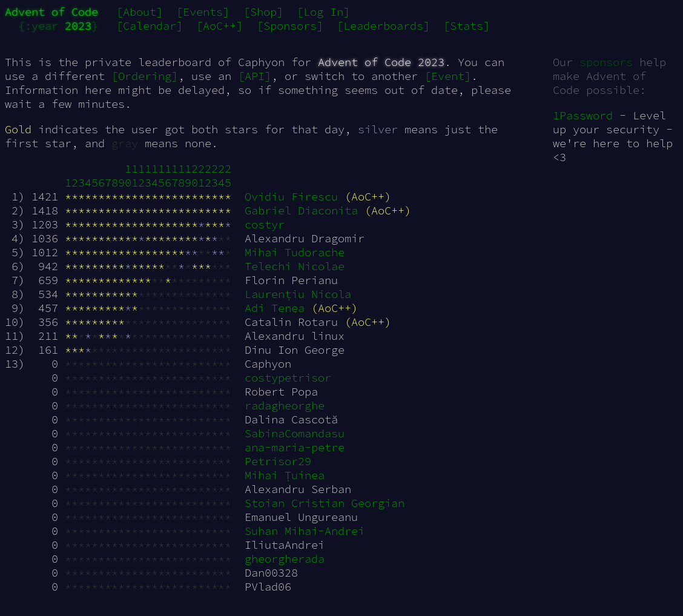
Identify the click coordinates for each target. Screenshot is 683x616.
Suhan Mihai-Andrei (305, 531)
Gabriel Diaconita (301, 210)
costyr (265, 224)
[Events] (203, 12)
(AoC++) (368, 197)
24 (221, 176)
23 (215, 176)
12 (141, 176)
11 (135, 176)
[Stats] (467, 26)
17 (175, 176)
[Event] (448, 76)
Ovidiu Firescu (291, 197)
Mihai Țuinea (285, 475)
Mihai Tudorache (295, 252)
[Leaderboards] (383, 26)
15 (161, 176)
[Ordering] (145, 76)
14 (155, 176)
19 (188, 176)
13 (148, 176)
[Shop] (263, 12)
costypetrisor (288, 378)
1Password (583, 115)
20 (195, 176)
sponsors (606, 62)
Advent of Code (51, 12)
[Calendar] (150, 26)
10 (128, 176)
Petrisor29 (278, 461)
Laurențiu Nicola (298, 294)
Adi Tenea (275, 308)
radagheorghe (285, 406)
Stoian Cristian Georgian (325, 503)
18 (181, 176)
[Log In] (323, 12)
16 (168, 176)
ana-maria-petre (295, 447)
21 (201, 176)
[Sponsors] (290, 26)
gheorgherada (285, 559)
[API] (255, 76)
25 (228, 176)
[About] (140, 12)
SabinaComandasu (295, 433)
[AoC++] (219, 26)
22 (208, 176)
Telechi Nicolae (295, 266)
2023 (78, 26)
